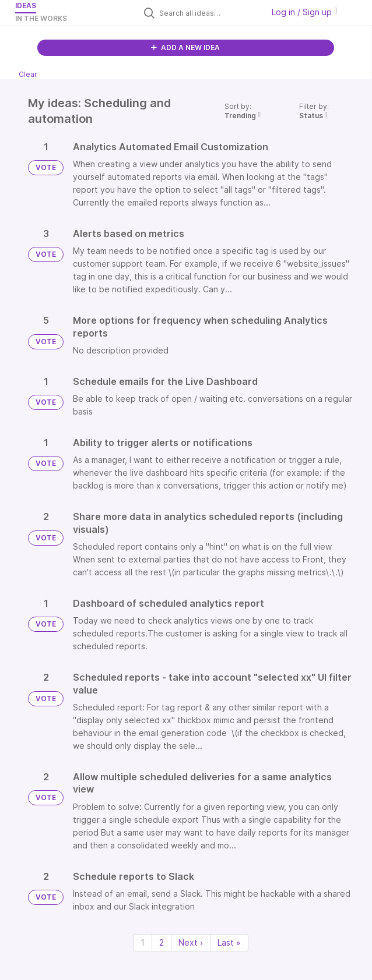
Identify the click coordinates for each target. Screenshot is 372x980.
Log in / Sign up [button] (304, 12)
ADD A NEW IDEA (185, 47)
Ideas (26, 6)
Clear (28, 74)
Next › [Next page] (191, 942)
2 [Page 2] (162, 942)
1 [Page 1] (143, 942)
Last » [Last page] (229, 942)
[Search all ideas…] (209, 13)
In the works (41, 18)
